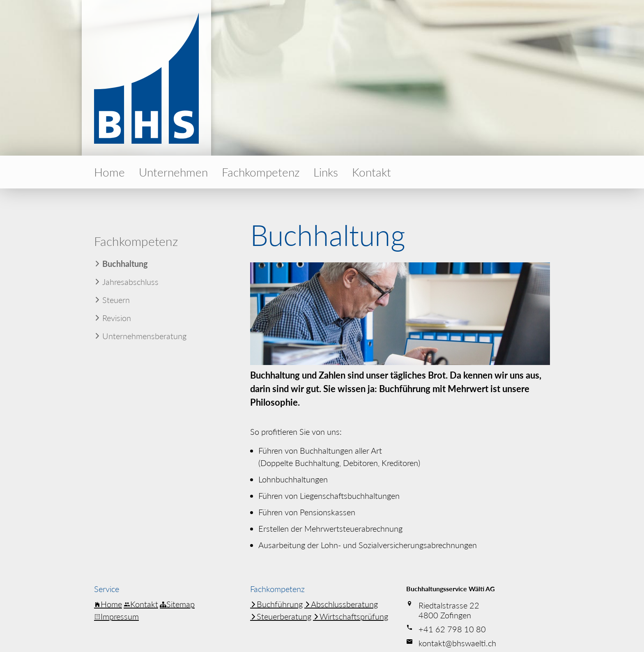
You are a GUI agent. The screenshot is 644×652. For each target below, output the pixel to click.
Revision (117, 318)
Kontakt (371, 172)
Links (326, 172)
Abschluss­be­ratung (341, 604)
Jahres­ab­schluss (130, 282)
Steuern (116, 300)
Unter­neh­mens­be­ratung (144, 336)
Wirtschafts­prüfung (351, 616)
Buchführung (276, 604)
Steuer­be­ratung (281, 616)
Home (109, 172)
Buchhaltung (125, 264)
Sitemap (177, 604)
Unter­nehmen (173, 172)
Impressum (116, 616)
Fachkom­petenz (261, 172)
